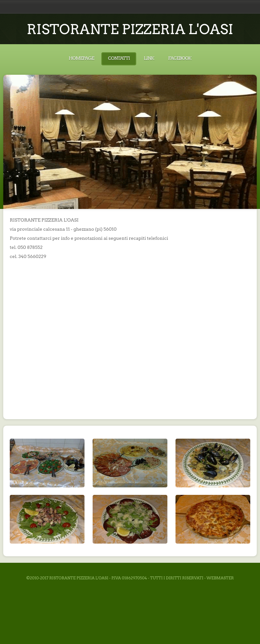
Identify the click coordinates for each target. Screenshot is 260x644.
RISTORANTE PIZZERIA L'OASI (130, 29)
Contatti (119, 58)
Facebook (180, 58)
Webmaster (220, 578)
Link (149, 58)
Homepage (81, 58)
